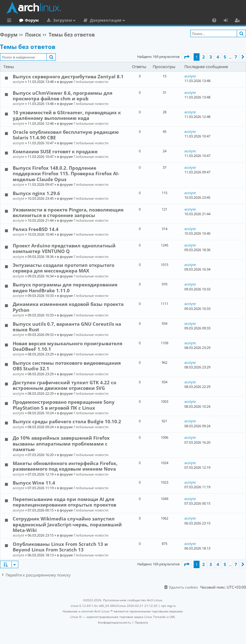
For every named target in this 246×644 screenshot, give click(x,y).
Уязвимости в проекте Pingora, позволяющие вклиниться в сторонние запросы (68, 212)
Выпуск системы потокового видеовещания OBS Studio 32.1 (67, 366)
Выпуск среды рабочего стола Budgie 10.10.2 (67, 421)
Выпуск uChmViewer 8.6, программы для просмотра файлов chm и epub (63, 96)
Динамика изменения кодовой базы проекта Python (68, 307)
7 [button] (236, 57)
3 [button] (211, 57)
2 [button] (204, 57)
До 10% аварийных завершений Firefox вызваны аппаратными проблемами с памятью (61, 444)
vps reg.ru (168, 606)
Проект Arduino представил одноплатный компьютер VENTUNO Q (64, 248)
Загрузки (88, 20)
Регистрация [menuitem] (239, 21)
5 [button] (225, 57)
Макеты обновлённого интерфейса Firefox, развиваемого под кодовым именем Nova (65, 466)
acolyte (18, 82)
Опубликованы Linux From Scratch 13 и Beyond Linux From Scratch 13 (60, 547)
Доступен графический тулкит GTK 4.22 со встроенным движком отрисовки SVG (64, 385)
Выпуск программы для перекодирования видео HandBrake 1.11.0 (65, 287)
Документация (131, 20)
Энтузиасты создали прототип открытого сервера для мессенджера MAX (64, 268)
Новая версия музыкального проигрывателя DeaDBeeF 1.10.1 (68, 346)
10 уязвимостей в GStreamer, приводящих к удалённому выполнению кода (67, 115)
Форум (57, 20)
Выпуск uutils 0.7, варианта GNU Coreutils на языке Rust (67, 327)
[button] (187, 57)
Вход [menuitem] (228, 21)
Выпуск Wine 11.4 (34, 483)
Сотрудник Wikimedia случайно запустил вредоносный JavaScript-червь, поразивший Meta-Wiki (67, 524)
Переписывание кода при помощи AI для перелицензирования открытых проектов (64, 502)
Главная (28, 20)
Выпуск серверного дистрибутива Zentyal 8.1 (68, 76)
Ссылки (10, 21)
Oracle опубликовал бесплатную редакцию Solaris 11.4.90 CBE (66, 135)
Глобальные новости (91, 82)
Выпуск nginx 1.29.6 (36, 193)
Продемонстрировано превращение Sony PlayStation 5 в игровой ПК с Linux (64, 405)
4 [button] (218, 57)
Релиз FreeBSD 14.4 (36, 229)
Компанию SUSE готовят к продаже (55, 151)
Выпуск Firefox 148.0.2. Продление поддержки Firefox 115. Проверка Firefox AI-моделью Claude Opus (66, 174)
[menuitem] (214, 20)
